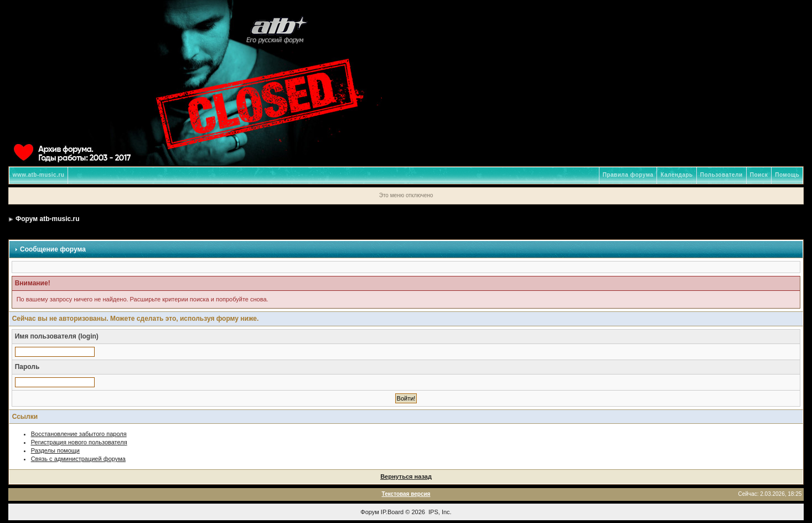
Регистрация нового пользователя (79, 442)
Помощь (787, 175)
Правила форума (628, 175)
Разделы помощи (55, 450)
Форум (369, 512)
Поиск (759, 175)
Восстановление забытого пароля (79, 434)
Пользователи (722, 175)
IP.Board (392, 512)
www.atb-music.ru (39, 175)
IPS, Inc (439, 512)
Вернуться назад (406, 476)
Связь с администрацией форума (78, 459)
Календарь (676, 175)
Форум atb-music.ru (47, 219)
